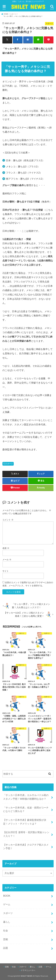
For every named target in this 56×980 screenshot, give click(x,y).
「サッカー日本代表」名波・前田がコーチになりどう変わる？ (26, 809)
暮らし (7, 922)
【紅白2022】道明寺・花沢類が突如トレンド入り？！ (26, 834)
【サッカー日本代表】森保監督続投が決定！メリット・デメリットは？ (25, 822)
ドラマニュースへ (28, 970)
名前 (6, 548)
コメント (8, 520)
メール (7, 560)
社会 (6, 930)
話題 (6, 948)
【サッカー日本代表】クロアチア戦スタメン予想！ (26, 847)
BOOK (7, 896)
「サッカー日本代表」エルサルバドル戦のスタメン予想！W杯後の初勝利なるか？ (26, 797)
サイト (6, 571)
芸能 (6, 939)
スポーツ (9, 464)
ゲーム (7, 904)
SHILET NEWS (28, 7)
